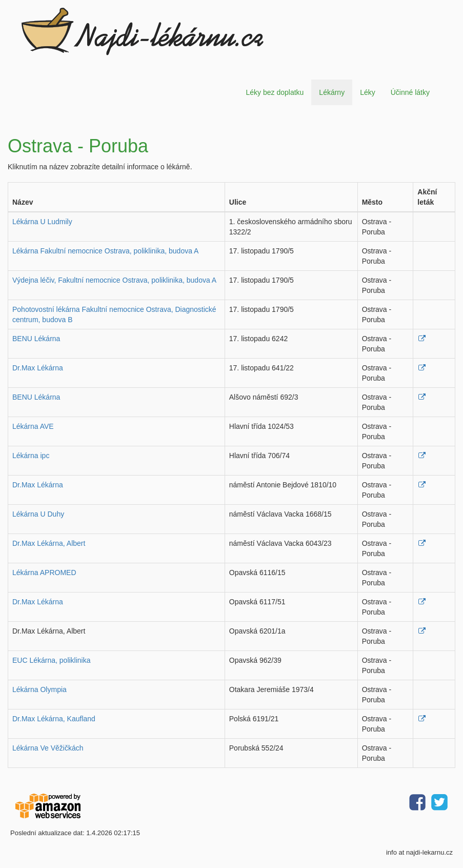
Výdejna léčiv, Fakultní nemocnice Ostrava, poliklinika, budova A (114, 280)
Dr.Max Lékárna (38, 368)
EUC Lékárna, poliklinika (52, 660)
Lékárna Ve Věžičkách (48, 748)
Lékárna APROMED (44, 573)
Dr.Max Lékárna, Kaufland (54, 719)
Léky (368, 92)
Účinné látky (410, 92)
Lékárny (332, 92)
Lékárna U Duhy (38, 514)
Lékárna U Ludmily (42, 222)
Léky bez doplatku (275, 92)
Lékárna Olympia (39, 689)
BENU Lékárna (36, 339)
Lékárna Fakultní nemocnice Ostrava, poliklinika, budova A (105, 251)
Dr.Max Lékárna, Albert (49, 543)
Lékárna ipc (31, 456)
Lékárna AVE (33, 426)
